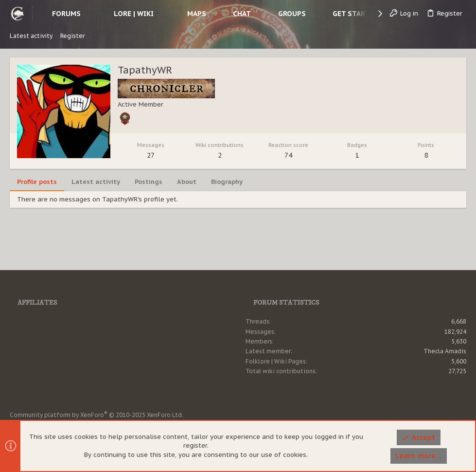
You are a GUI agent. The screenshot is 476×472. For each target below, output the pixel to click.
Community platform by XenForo (97, 415)
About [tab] (187, 182)
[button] (88, 14)
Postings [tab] (149, 182)
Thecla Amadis (445, 351)
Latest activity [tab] (96, 182)
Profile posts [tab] (37, 182)
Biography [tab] (227, 182)
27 (151, 155)
